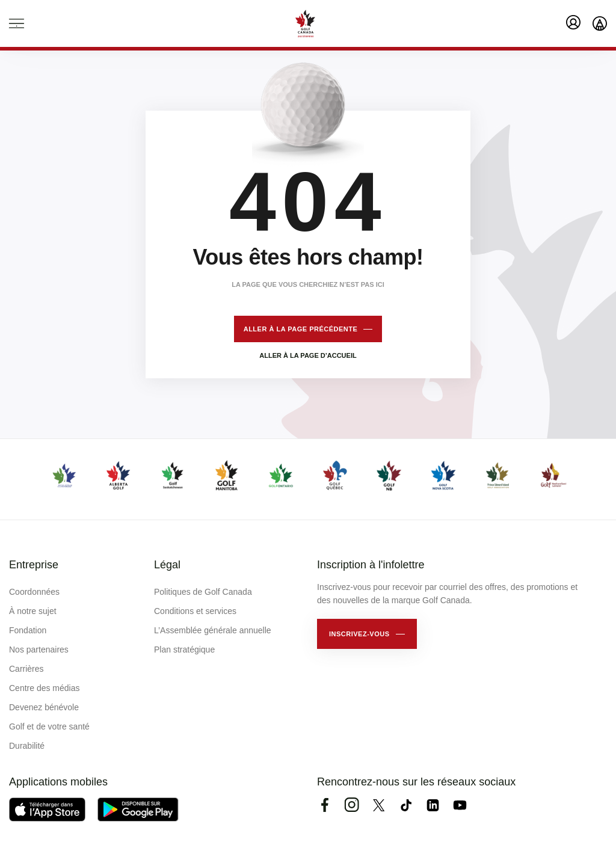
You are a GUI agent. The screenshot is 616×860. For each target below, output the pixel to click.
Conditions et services (195, 611)
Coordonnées (34, 592)
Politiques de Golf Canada (203, 592)
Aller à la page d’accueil (308, 355)
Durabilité (27, 746)
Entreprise (34, 565)
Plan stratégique (184, 650)
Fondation (28, 630)
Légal (167, 565)
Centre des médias (45, 688)
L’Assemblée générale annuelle (213, 630)
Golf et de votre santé (49, 726)
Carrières (26, 669)
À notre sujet (33, 611)
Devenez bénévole (44, 707)
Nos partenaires (39, 650)
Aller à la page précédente (301, 329)
